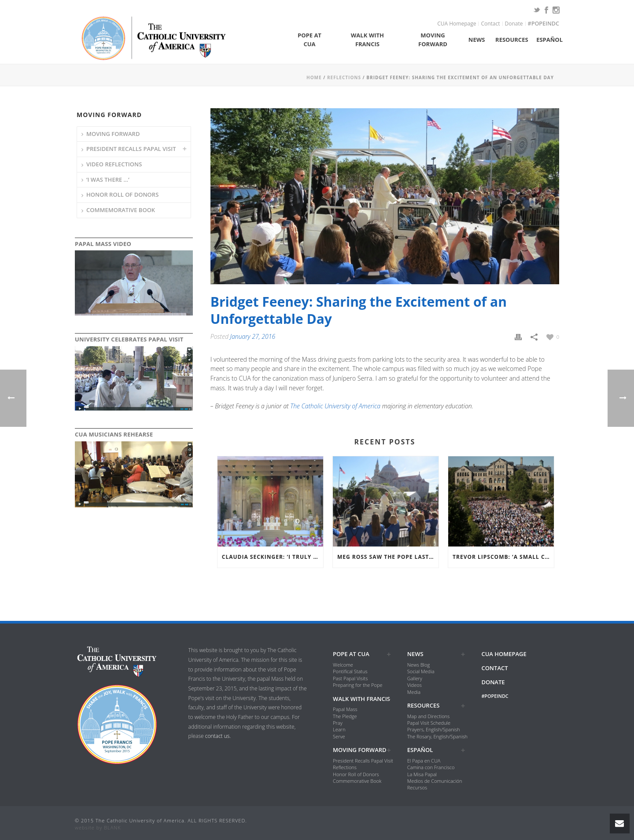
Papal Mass (345, 709)
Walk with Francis (367, 40)
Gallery (415, 678)
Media (414, 692)
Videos (415, 685)
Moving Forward (433, 40)
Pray (338, 723)
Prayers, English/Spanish (434, 729)
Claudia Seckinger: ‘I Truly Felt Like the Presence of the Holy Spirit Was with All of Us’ (273, 557)
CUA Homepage (457, 24)
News (477, 40)
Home (314, 77)
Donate (514, 24)
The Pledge (345, 716)
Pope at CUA (310, 40)
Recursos (417, 787)
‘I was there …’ (108, 180)
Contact (490, 24)
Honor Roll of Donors (122, 194)
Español (549, 40)
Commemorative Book (121, 210)
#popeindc (544, 24)
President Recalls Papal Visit (131, 149)
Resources (512, 40)
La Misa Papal (422, 774)
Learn (339, 729)
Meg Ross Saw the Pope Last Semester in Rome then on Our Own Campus (388, 557)
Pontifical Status (350, 671)
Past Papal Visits (350, 678)
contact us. (218, 736)
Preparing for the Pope (358, 685)
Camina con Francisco (431, 767)
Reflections (344, 77)
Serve (339, 736)
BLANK (112, 827)
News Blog (418, 665)
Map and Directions (429, 716)
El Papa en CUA (424, 761)
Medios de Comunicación (435, 781)
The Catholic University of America (335, 406)
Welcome (343, 665)
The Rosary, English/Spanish (437, 736)
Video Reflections (114, 164)
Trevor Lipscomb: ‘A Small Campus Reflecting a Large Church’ (503, 557)
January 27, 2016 (253, 336)
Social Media (421, 671)
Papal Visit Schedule (429, 723)
